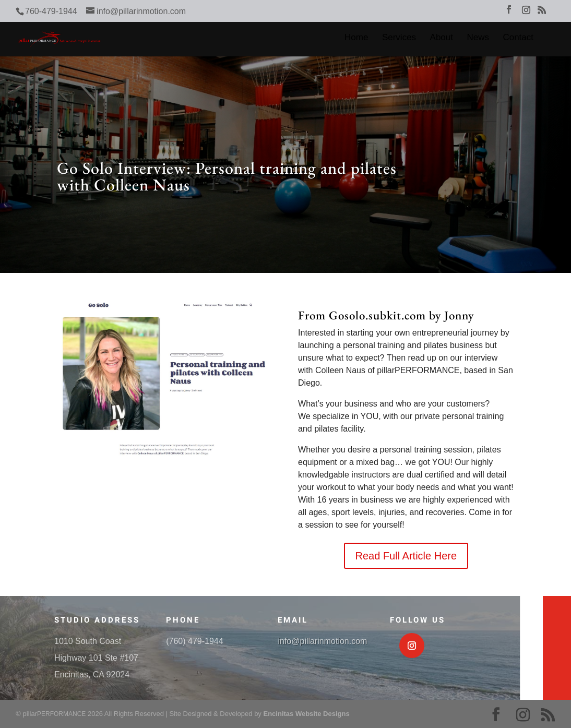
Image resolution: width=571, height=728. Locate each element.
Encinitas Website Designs (306, 714)
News (478, 38)
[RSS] (542, 13)
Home (356, 38)
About (442, 38)
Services (399, 38)
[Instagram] (526, 13)
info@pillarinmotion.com (322, 641)
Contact (518, 38)
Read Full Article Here (406, 556)
